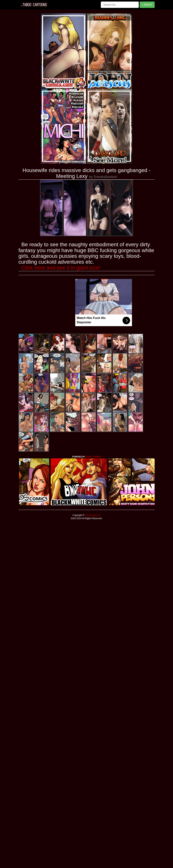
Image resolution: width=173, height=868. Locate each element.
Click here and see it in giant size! (61, 268)
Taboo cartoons (92, 515)
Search (147, 5)
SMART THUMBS (93, 457)
